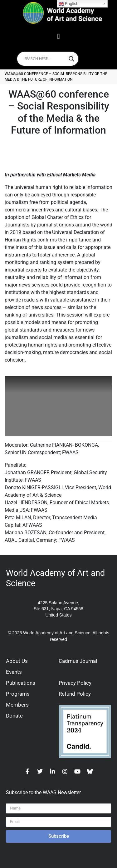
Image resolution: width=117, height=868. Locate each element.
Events (14, 672)
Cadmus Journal (78, 661)
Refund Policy (75, 694)
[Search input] (45, 59)
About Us (17, 661)
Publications (21, 683)
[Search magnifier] (71, 59)
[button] (58, 37)
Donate (14, 716)
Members (17, 705)
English (68, 4)
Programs (18, 694)
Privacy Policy (75, 683)
